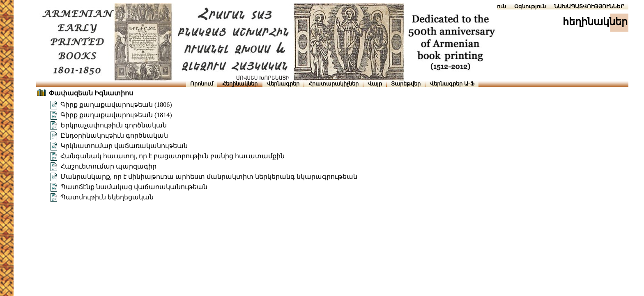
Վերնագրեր (283, 84)
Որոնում (202, 84)
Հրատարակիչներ (333, 84)
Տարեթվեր (406, 84)
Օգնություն (530, 6)
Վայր (375, 84)
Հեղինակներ (240, 84)
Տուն (500, 6)
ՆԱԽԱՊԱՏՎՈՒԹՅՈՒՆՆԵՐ (589, 6)
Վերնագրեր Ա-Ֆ (452, 84)
